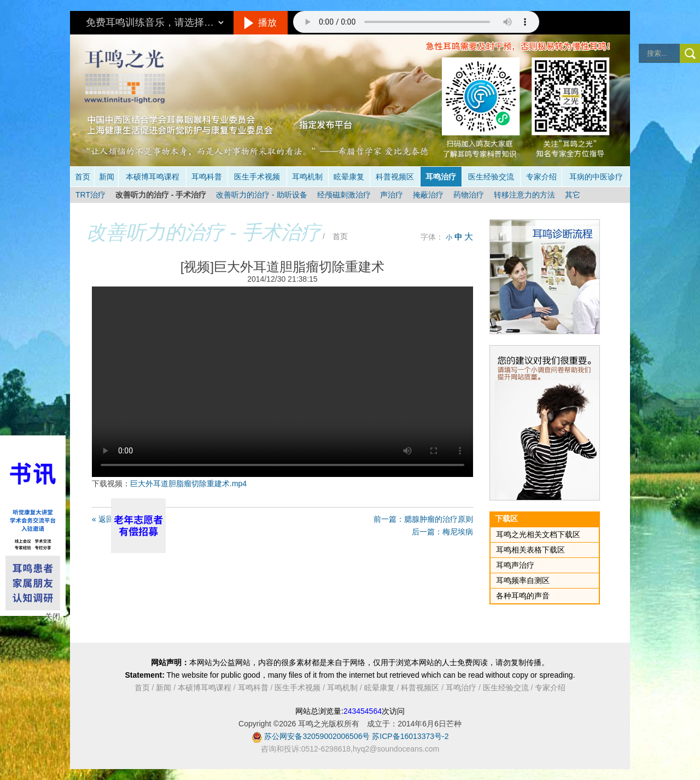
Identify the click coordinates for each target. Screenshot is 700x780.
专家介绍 (541, 177)
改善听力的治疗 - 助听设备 (261, 195)
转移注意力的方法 (524, 195)
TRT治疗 (91, 195)
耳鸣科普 (207, 177)
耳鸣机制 (307, 177)
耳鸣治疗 (441, 177)
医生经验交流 (491, 177)
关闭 (52, 616)
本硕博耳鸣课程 (153, 177)
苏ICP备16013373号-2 (410, 736)
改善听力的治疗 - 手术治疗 (161, 195)
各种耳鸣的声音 (523, 596)
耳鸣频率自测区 (523, 580)
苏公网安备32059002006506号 (317, 736)
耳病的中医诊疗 (596, 177)
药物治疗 (469, 195)
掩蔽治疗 (428, 195)
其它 (573, 195)
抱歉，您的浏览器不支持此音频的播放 (416, 22)
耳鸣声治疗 (515, 565)
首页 (83, 177)
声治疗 (392, 195)
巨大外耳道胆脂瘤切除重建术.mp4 (188, 484)
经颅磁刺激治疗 (344, 195)
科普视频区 (395, 177)
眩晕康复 (349, 177)
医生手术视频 (257, 177)
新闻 (107, 177)
